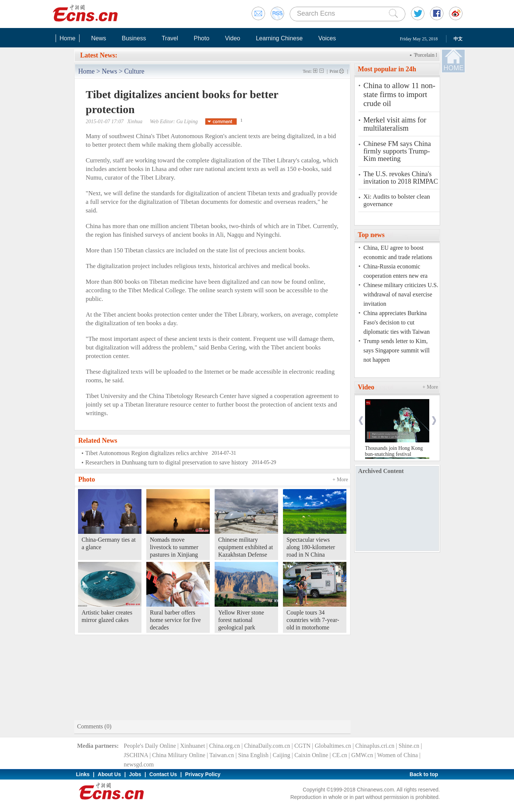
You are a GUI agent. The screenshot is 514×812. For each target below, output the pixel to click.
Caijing (281, 755)
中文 (458, 39)
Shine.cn (409, 746)
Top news (371, 235)
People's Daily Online (150, 746)
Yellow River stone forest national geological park (241, 620)
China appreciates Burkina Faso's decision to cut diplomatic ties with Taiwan (397, 322)
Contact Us (163, 774)
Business (134, 38)
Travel (170, 38)
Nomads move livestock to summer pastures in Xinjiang (174, 547)
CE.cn (340, 755)
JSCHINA (136, 755)
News (99, 38)
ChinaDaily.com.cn (267, 746)
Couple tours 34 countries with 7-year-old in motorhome (313, 620)
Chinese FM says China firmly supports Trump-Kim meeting (397, 151)
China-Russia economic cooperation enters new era (396, 271)
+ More (340, 480)
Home (68, 38)
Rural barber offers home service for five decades (175, 620)
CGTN (302, 746)
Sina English (253, 755)
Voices (327, 38)
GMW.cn (362, 755)
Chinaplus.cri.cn (375, 746)
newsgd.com (139, 764)
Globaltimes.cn (333, 746)
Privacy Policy (203, 774)
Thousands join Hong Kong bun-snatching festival (394, 451)
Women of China (397, 755)
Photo (202, 38)
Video (233, 38)
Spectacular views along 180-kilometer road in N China (311, 547)
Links (83, 774)
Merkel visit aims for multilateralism (395, 124)
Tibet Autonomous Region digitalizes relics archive (147, 453)
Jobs (135, 774)
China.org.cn (224, 746)
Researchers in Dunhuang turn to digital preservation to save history (167, 462)
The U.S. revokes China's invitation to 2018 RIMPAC (401, 178)
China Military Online (179, 755)
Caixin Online (311, 755)
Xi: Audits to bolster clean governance (397, 200)
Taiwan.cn (222, 755)
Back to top (424, 774)
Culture (134, 71)
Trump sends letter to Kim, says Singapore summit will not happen (397, 350)
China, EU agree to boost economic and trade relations (398, 252)
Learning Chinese (279, 38)
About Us (109, 774)
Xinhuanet (192, 746)
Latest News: (99, 55)
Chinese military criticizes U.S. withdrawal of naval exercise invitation (401, 294)
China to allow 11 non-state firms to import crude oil (400, 94)
